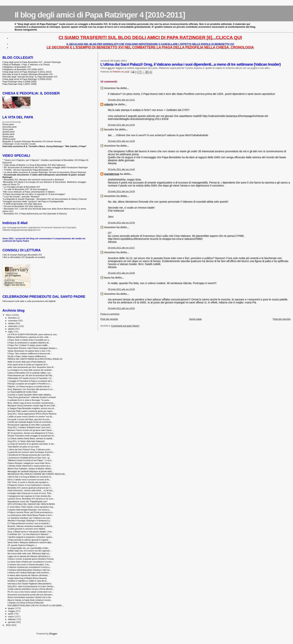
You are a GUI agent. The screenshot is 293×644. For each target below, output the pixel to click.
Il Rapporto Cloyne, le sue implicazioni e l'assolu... (29, 485)
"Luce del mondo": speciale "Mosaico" (22, 196)
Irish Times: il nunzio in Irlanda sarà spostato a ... (29, 482)
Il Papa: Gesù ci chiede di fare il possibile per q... (29, 340)
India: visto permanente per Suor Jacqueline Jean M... (31, 367)
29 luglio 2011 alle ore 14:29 (121, 125)
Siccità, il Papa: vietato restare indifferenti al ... (28, 356)
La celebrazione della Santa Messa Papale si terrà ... (31, 515)
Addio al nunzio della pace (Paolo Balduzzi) (26, 362)
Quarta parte (9, 132)
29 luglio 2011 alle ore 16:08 (121, 273)
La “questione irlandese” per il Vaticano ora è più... (30, 518)
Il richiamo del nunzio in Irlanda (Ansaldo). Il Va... (29, 565)
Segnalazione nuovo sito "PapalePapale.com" (28, 501)
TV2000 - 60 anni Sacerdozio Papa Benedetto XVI (28, 170)
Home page (195, 319)
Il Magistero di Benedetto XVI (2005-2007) (23, 69)
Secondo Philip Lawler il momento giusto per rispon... (31, 411)
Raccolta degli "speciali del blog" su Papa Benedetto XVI (30, 77)
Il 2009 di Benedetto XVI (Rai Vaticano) (23, 204)
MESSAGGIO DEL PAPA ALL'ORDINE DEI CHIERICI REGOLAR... (37, 474)
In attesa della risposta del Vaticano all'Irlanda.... (29, 575)
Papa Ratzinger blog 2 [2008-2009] (19, 81)
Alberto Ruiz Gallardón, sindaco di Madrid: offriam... (30, 469)
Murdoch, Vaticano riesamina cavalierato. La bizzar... (31, 526)
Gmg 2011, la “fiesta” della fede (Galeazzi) (26, 441)
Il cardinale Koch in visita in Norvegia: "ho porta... (29, 400)
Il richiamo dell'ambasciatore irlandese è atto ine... (29, 570)
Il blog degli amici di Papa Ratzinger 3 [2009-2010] (27, 79)
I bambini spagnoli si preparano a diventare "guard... (30, 537)
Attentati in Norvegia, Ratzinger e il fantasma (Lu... (30, 521)
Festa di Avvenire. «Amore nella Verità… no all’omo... (31, 490)
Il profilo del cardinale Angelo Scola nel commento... (30, 422)
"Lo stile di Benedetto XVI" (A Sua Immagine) (26, 189)
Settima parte (9, 139)
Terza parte (8, 129)
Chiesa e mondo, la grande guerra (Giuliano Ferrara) (31, 559)
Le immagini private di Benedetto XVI (22, 187)
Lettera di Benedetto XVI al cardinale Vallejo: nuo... (30, 373)
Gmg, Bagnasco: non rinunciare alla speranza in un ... (31, 389)
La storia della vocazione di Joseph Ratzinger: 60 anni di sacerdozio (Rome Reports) (45, 172)
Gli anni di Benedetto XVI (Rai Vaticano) (23, 206)
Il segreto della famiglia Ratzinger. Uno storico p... (29, 510)
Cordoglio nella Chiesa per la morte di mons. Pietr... (30, 493)
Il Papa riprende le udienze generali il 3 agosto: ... (29, 540)
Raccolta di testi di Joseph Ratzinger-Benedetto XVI (28, 74)
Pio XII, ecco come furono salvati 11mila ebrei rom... (30, 592)
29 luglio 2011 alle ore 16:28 (121, 289)
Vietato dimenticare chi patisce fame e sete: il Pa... (30, 351)
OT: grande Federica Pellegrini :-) (22, 545)
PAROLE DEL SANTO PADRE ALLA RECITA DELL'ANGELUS (35, 359)
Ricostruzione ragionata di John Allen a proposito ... (30, 425)
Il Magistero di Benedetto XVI (17, 67)
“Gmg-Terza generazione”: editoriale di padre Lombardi (32, 397)
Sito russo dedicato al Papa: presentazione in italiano (29, 192)
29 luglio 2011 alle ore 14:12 (121, 100)
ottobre (12, 323)
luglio (11, 332)
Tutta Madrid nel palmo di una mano (23, 447)
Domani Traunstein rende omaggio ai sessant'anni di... (31, 436)
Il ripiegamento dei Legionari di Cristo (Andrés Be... (30, 496)
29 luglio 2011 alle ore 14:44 (121, 169)
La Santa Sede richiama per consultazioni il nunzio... (30, 562)
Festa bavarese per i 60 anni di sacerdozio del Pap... (31, 375)
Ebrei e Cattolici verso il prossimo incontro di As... (29, 480)
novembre (13, 321)
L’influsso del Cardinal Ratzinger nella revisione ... (29, 573)
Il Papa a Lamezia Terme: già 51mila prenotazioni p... (31, 512)
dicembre (13, 318)
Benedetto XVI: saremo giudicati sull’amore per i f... (30, 488)
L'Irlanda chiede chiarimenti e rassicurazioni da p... (30, 466)
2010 (9, 625)
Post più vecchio (282, 319)
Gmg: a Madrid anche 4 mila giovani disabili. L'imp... (30, 532)
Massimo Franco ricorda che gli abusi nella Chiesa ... (31, 430)
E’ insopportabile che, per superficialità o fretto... (28, 548)
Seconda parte (10, 127)
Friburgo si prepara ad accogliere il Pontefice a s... (30, 384)
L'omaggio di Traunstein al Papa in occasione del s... (31, 381)
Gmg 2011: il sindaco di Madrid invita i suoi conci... (30, 427)
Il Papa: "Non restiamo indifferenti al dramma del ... (30, 354)
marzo (11, 617)
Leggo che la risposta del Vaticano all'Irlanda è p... (29, 556)
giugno (12, 608)
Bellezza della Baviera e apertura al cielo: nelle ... (29, 337)
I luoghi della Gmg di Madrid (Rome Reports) (27, 578)
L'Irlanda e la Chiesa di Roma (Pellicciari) (26, 603)
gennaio (12, 622)
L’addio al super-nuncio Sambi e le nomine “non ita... (30, 417)
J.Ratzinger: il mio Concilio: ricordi (19, 144)
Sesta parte (8, 136)
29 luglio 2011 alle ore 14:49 (121, 191)
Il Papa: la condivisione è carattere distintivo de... (29, 343)
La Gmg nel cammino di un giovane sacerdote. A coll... (31, 444)
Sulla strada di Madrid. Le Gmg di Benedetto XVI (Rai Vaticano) (35, 165)
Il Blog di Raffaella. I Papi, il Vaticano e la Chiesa (26, 64)
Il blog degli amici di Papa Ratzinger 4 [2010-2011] (100, 15)
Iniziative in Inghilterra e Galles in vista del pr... (28, 581)
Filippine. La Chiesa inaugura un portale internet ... (30, 386)
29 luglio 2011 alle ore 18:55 (121, 308)
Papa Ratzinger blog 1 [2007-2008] (19, 84)
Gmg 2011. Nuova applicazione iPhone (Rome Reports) (32, 414)
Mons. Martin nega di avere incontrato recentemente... (31, 403)
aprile (11, 614)
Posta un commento (110, 314)
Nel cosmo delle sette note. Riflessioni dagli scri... (29, 553)
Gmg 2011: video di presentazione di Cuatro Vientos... (31, 586)
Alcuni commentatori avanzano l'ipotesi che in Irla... (30, 597)
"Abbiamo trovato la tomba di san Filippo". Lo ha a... (30, 460)
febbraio (12, 619)
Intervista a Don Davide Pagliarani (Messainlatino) (29, 584)
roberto (109, 104)
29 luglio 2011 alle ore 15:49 (121, 223)
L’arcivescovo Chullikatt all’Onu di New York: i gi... (29, 458)
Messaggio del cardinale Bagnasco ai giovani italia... (30, 471)
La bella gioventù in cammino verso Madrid (26, 529)
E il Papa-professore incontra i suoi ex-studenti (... (29, 523)
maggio (12, 611)
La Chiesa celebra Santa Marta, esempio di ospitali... (31, 438)
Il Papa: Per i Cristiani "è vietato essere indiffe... (28, 345)
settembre (13, 326)
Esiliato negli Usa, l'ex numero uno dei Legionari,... (30, 551)
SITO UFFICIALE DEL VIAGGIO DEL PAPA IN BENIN (31, 504)
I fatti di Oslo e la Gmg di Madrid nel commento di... (30, 477)
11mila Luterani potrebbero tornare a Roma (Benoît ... (31, 589)
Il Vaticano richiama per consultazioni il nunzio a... (29, 567)
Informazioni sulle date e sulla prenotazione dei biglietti (29, 301)
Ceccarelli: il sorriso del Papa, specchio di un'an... (29, 419)
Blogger (53, 634)
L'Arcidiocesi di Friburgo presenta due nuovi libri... (29, 455)
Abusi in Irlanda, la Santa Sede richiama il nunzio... (30, 600)
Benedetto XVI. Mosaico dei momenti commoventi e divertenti (34, 179)
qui (110, 68)
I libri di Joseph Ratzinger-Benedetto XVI (22, 255)
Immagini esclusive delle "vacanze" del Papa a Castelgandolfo (34, 201)
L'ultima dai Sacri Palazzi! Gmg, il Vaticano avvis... (30, 449)
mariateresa (112, 174)
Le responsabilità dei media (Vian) (22, 392)
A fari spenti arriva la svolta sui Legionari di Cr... (28, 365)
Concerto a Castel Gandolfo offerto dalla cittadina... (30, 395)
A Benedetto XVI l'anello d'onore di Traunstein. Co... (30, 378)
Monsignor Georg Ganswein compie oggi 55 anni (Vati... (32, 406)
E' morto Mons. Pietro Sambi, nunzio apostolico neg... (31, 507)
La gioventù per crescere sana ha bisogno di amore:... (31, 452)
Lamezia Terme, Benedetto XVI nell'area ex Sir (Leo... (31, 499)
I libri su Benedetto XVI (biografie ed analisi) (24, 257)
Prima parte (8, 124)
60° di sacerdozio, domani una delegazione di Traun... (31, 433)
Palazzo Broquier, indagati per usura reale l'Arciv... (30, 463)
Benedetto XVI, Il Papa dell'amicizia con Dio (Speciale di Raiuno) (35, 214)
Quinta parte (9, 134)
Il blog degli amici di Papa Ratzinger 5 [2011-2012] (27, 72)
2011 (9, 315)
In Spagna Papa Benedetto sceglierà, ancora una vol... (31, 408)
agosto (12, 329)
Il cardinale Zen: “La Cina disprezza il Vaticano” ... (29, 534)
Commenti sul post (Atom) (125, 326)
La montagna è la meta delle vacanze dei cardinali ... (31, 370)
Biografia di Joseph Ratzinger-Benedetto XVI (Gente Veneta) (32, 141)
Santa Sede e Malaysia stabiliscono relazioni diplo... (30, 542)
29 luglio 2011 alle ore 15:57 (121, 248)
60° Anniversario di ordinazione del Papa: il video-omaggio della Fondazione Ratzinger (46, 167)
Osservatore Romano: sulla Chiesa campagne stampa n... (33, 348)
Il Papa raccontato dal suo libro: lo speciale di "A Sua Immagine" (34, 194)
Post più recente (109, 319)
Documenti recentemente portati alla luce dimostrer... (31, 595)
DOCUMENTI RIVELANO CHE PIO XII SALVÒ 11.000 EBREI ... (36, 605)
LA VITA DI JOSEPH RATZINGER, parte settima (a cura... (33, 334)
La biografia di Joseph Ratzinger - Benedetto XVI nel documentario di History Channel (45, 199)
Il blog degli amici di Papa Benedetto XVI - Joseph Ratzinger (32, 62)
